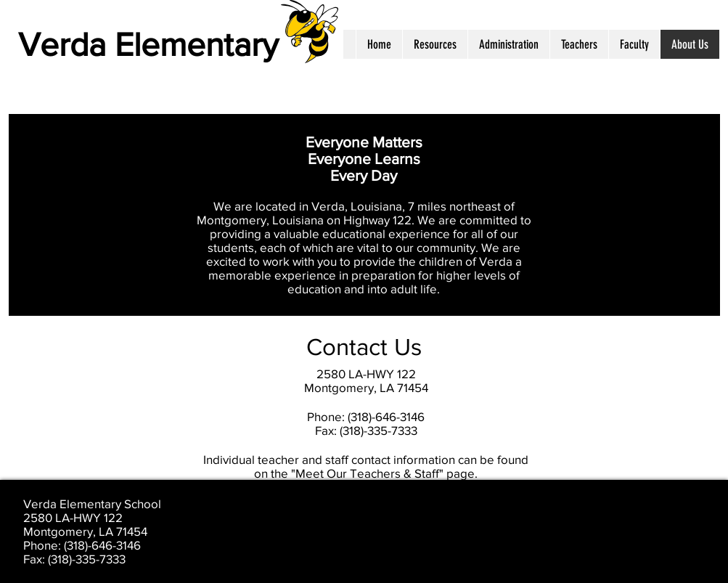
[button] (435, 44)
